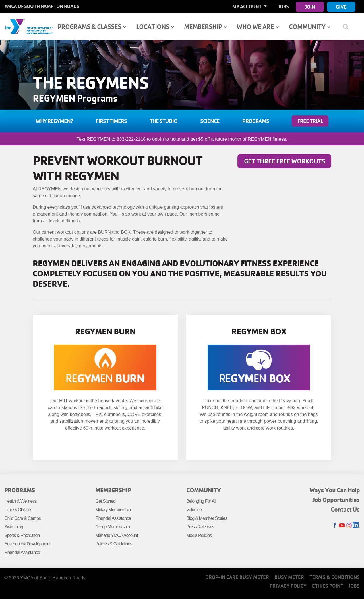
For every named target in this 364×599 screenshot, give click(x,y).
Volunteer (195, 510)
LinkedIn (356, 525)
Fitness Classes (18, 510)
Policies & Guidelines (114, 544)
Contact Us (345, 509)
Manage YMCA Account (117, 535)
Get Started (105, 501)
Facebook (335, 525)
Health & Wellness (20, 501)
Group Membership (112, 527)
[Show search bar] (348, 26)
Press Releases (200, 527)
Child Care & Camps (22, 518)
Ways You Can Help (335, 490)
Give (341, 7)
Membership (205, 27)
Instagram (349, 525)
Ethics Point (328, 586)
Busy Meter (289, 577)
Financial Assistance (22, 552)
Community (310, 27)
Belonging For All (201, 501)
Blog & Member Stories (207, 518)
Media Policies (199, 535)
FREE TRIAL (310, 121)
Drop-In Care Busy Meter (237, 577)
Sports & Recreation (22, 535)
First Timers (111, 121)
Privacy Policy (288, 586)
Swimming (14, 527)
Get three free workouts (285, 161)
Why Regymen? (54, 121)
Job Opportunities (336, 500)
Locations (155, 27)
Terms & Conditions (335, 577)
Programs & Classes (92, 27)
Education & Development (27, 544)
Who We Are (258, 27)
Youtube (342, 525)
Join (310, 7)
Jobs (283, 6)
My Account (247, 6)
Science (210, 121)
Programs (256, 121)
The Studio (164, 121)
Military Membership (113, 510)
